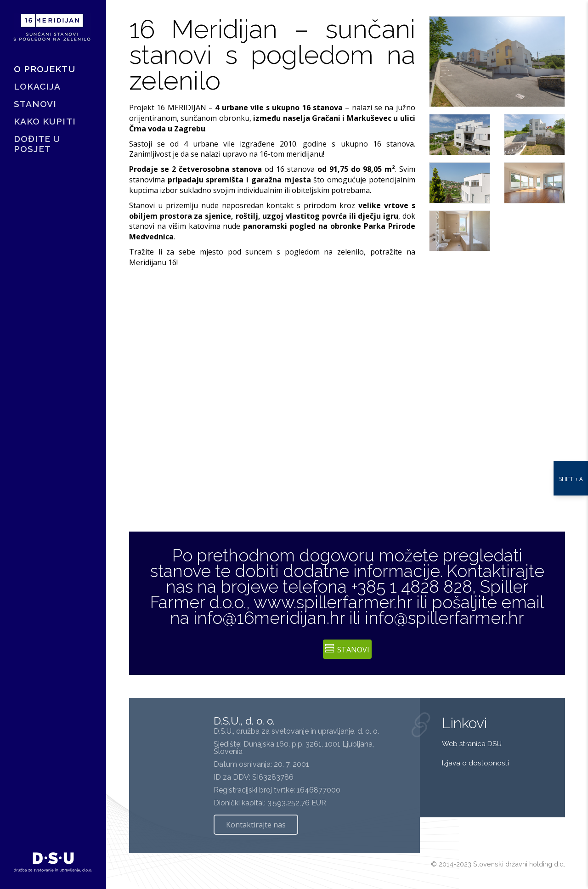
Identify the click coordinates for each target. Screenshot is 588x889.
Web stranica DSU (473, 744)
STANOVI (35, 107)
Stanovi (347, 649)
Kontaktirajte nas (256, 825)
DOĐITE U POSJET (37, 147)
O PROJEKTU (45, 72)
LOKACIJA (37, 89)
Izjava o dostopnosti (475, 763)
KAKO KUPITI (45, 124)
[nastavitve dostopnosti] (571, 444)
